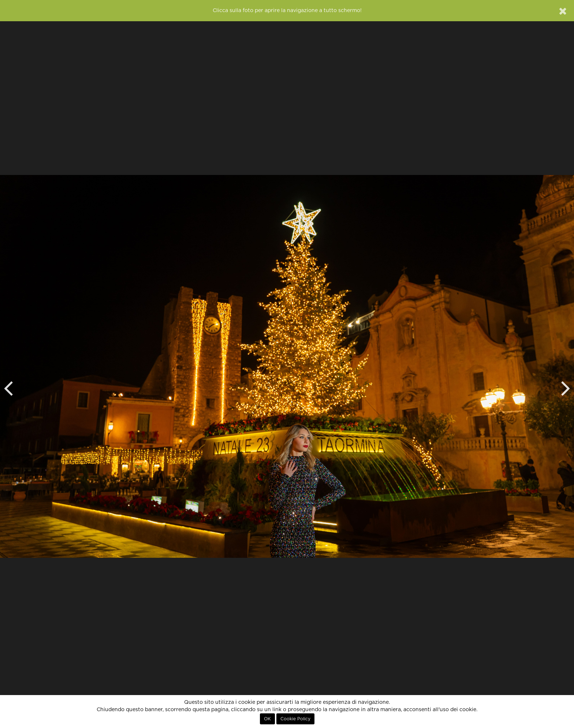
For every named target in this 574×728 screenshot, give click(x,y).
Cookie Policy (295, 719)
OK (267, 719)
